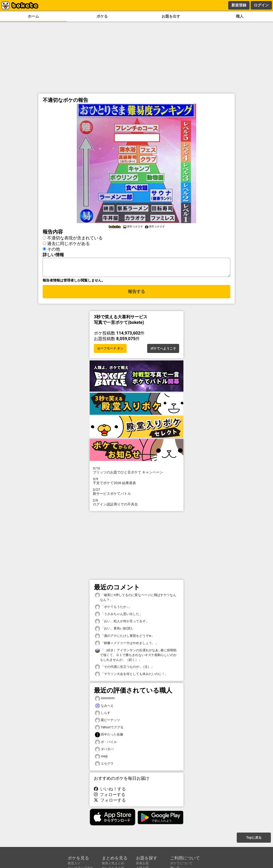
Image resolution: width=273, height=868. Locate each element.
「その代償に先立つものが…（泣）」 (125, 668)
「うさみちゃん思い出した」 (119, 616)
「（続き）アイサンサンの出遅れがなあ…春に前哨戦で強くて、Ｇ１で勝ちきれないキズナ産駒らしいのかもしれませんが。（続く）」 (136, 656)
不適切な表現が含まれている (75, 237)
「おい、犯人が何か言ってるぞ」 (122, 623)
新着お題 (142, 863)
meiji (101, 758)
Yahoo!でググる (109, 729)
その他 (54, 248)
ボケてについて (181, 863)
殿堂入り (74, 863)
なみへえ (104, 707)
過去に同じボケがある (69, 243)
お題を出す (171, 16)
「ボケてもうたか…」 (113, 608)
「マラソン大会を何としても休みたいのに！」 (131, 676)
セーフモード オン (110, 350)
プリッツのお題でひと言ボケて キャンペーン (136, 472)
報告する (136, 294)
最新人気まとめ (113, 863)
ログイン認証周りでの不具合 (136, 504)
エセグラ (104, 765)
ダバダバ (104, 751)
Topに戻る (254, 838)
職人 (240, 16)
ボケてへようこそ (163, 350)
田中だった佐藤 (109, 736)
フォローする (110, 796)
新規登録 (239, 5)
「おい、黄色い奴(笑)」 (115, 630)
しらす (103, 715)
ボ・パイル (106, 744)
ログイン (261, 5)
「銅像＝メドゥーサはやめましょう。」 (127, 645)
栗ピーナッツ (107, 722)
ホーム (33, 16)
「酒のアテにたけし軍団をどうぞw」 (125, 638)
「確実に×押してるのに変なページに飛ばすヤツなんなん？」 (136, 599)
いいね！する (110, 791)
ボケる (102, 16)
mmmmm (105, 700)
